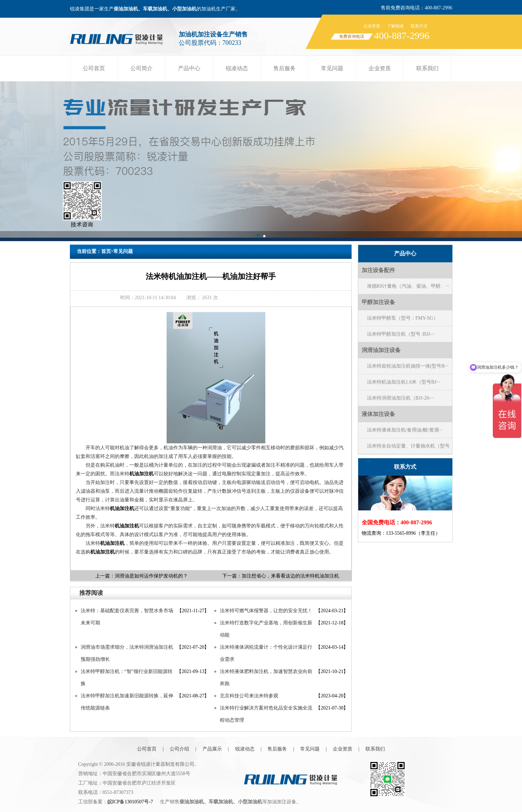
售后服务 (284, 68)
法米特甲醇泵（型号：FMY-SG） (403, 318)
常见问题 (332, 68)
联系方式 (419, 26)
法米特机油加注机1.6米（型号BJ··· (404, 382)
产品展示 (212, 749)
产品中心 (189, 68)
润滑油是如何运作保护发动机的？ (151, 576)
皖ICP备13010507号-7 (130, 802)
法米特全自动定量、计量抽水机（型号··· (408, 449)
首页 (106, 251)
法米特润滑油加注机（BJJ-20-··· (401, 398)
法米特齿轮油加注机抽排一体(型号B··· (408, 366)
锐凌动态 (237, 68)
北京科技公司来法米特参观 (249, 696)
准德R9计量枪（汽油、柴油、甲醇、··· (408, 286)
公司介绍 (179, 749)
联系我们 (427, 68)
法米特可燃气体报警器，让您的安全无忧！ (266, 611)
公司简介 (142, 68)
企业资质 (372, 26)
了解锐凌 (395, 26)
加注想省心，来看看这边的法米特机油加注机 (290, 576)
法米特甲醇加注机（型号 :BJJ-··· (401, 334)
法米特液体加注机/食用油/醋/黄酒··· (405, 430)
